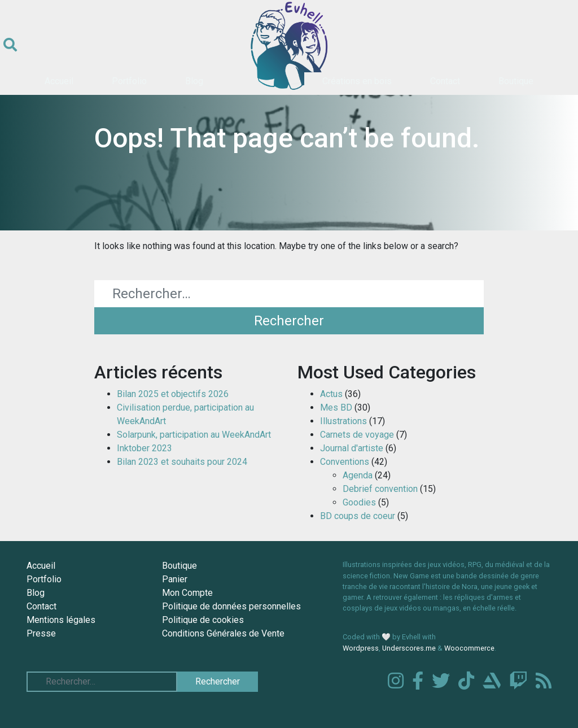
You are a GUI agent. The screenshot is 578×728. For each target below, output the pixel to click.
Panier (175, 579)
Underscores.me (409, 648)
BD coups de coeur (358, 516)
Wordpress (361, 648)
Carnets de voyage (357, 435)
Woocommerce (469, 648)
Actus (331, 394)
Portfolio (129, 81)
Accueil (59, 81)
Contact (445, 81)
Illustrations (343, 421)
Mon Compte (187, 593)
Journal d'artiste (352, 448)
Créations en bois (357, 81)
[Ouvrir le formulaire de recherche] (10, 45)
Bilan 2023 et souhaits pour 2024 (182, 462)
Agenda (358, 475)
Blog (194, 81)
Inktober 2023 (144, 448)
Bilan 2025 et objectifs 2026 (173, 394)
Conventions (345, 462)
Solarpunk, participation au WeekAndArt (194, 435)
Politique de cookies (203, 620)
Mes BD (336, 407)
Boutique (516, 81)
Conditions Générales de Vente (223, 633)
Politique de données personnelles (231, 606)
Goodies (359, 502)
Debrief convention (380, 489)
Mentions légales (61, 620)
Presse (41, 633)
